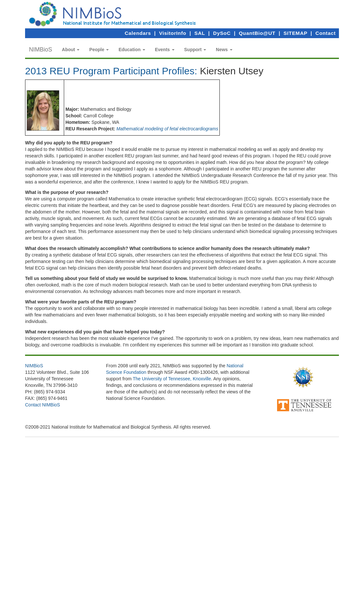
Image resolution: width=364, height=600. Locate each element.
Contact (326, 33)
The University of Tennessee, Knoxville (172, 379)
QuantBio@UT (257, 33)
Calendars (138, 33)
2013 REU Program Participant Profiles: (111, 71)
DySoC (222, 33)
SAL (200, 33)
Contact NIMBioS (42, 405)
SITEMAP (295, 33)
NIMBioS (41, 50)
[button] (71, 50)
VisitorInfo (173, 33)
